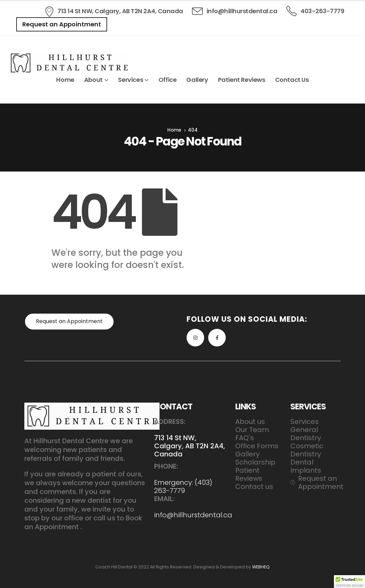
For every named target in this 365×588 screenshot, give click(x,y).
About (93, 80)
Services (130, 80)
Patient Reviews (242, 80)
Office (168, 80)
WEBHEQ (261, 567)
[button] (62, 24)
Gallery (197, 80)
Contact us (292, 80)
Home (65, 80)
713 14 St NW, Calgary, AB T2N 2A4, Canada (190, 446)
